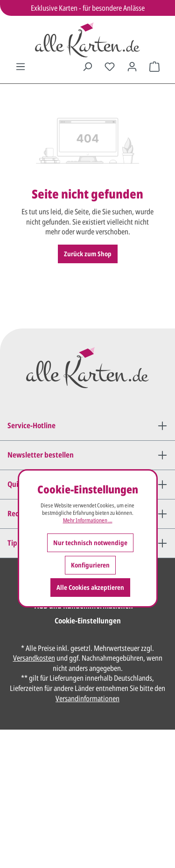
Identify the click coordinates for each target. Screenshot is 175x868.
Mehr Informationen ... (88, 520)
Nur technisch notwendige (90, 543)
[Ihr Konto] (132, 67)
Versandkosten (34, 658)
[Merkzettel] (110, 67)
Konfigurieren (90, 565)
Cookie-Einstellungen (88, 621)
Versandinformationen (87, 698)
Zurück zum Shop (88, 254)
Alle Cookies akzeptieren (90, 587)
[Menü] (21, 67)
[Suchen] (87, 67)
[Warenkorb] (154, 67)
